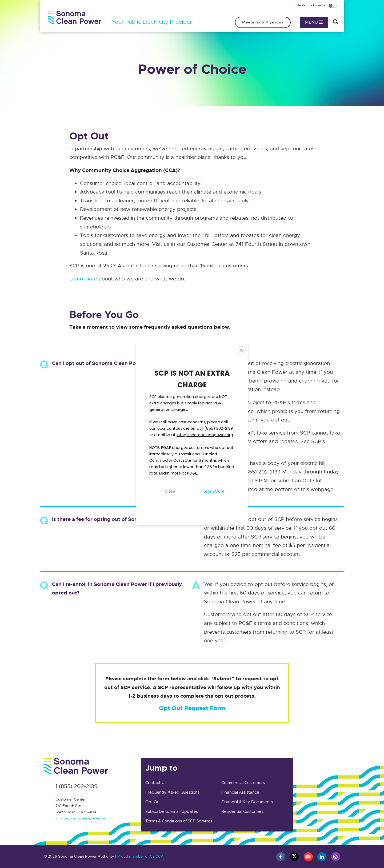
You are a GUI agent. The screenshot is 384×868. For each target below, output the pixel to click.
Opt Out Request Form (192, 708)
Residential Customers (242, 811)
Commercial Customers (243, 783)
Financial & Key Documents (247, 802)
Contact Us (156, 783)
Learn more (83, 279)
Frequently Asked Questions (172, 792)
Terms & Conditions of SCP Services (179, 821)
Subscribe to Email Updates (172, 811)
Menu (314, 22)
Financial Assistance (240, 792)
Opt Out (153, 802)
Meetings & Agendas (263, 22)
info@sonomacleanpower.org (82, 818)
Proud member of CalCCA (141, 856)
